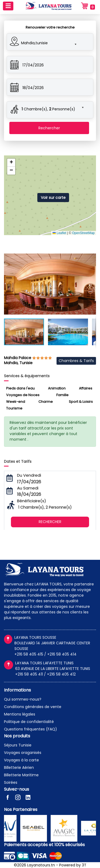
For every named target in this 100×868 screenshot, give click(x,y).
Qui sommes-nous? (23, 699)
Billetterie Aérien (19, 767)
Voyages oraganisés (23, 753)
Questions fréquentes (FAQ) (31, 729)
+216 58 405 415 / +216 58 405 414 (45, 654)
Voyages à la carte (21, 760)
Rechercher (49, 128)
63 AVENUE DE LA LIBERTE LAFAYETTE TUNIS (53, 669)
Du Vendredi (29, 475)
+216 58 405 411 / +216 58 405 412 (45, 674)
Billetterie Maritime (21, 775)
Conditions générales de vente (33, 707)
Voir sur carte (53, 198)
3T (84, 865)
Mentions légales (20, 714)
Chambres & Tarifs (76, 361)
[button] (45, 42)
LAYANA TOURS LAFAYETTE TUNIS (44, 663)
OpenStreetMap (83, 233)
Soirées (11, 782)
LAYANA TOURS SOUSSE (35, 637)
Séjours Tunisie (18, 745)
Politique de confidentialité (29, 722)
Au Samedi (28, 488)
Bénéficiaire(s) (32, 501)
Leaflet (59, 233)
